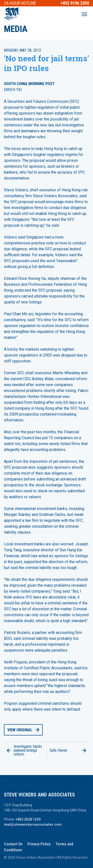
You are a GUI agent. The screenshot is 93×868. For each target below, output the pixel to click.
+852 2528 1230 (28, 819)
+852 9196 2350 (75, 3)
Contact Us (13, 844)
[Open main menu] (84, 14)
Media (16, 29)
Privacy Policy (39, 844)
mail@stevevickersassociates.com (33, 824)
